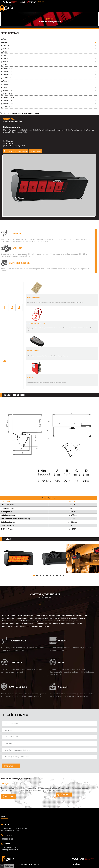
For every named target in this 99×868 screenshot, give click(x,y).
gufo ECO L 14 (7, 71)
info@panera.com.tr (9, 847)
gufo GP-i (5, 81)
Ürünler (3, 113)
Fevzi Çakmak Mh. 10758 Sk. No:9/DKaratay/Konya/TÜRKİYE (14, 829)
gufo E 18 (5, 62)
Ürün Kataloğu (21, 151)
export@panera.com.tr (10, 850)
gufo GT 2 (5, 46)
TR (40, 2)
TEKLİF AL (8, 151)
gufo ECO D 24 (7, 107)
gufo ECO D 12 (7, 94)
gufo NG (4, 42)
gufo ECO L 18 (7, 75)
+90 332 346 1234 (8, 839)
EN (43, 2)
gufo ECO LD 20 (7, 78)
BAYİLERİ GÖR (9, 796)
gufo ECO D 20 (7, 104)
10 (64, 576)
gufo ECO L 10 (7, 68)
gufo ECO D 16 (7, 100)
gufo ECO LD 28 (7, 84)
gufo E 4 (5, 58)
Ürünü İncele (36, 151)
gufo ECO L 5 (6, 65)
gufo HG (4, 39)
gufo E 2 (5, 55)
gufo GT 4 (5, 49)
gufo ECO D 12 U (8, 97)
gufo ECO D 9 (7, 91)
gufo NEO (5, 52)
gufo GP (4, 87)
